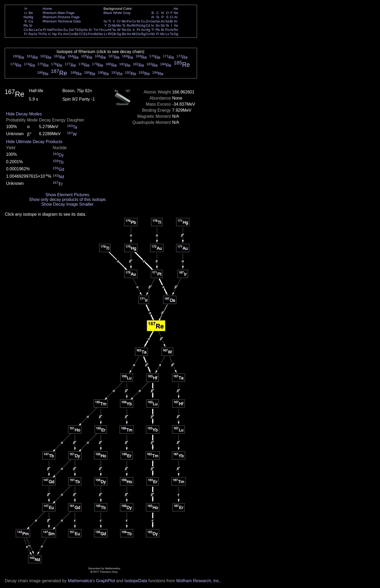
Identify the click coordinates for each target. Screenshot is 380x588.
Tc (124, 25)
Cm (71, 34)
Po (167, 30)
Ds (138, 34)
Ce (40, 30)
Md (96, 34)
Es (86, 34)
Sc (106, 21)
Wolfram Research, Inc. (198, 581)
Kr (176, 21)
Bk (76, 34)
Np (55, 34)
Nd (50, 30)
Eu (65, 30)
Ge (158, 21)
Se (167, 21)
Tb (76, 30)
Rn (176, 30)
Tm (96, 30)
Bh (124, 34)
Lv (167, 34)
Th (40, 34)
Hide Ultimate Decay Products (34, 142)
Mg (31, 17)
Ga (153, 21)
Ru (129, 25)
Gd (71, 30)
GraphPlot (105, 581)
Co (134, 21)
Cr (119, 21)
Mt (134, 34)
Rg (143, 34)
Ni (139, 21)
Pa (45, 34)
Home (47, 9)
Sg (119, 34)
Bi (163, 30)
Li (26, 13)
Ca (31, 21)
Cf (81, 34)
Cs (26, 30)
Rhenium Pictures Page (61, 17)
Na (26, 17)
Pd (138, 25)
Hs (129, 34)
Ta (114, 30)
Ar (176, 17)
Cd (148, 25)
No (101, 34)
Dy (81, 30)
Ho (85, 30)
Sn (158, 25)
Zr (110, 25)
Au (143, 30)
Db (114, 34)
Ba (31, 30)
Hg (148, 30)
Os (129, 30)
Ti (110, 21)
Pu (60, 34)
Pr (45, 30)
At (172, 30)
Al (153, 17)
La (36, 30)
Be (31, 13)
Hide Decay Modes (24, 114)
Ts (172, 34)
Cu (143, 21)
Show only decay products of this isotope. (68, 199)
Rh (134, 25)
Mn (124, 21)
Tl (153, 30)
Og (176, 34)
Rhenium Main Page (58, 13)
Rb (26, 25)
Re (124, 30)
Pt (139, 30)
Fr (26, 34)
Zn (148, 21)
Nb (114, 25)
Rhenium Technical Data (62, 21)
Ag (143, 25)
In (153, 25)
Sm (60, 30)
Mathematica (80, 581)
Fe (129, 21)
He (176, 9)
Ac (36, 34)
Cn (148, 34)
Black (108, 13)
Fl (158, 34)
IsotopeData (136, 581)
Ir (134, 30)
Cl (172, 17)
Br (172, 21)
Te (167, 25)
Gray (127, 13)
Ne (176, 13)
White (118, 13)
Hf (109, 30)
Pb (158, 30)
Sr (31, 25)
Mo (119, 25)
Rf (109, 34)
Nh (153, 34)
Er (90, 30)
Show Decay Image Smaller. (68, 204)
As (163, 21)
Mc (163, 34)
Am (66, 34)
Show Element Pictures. (68, 195)
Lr (106, 34)
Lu (105, 30)
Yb (101, 30)
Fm (90, 34)
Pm (55, 30)
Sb (163, 25)
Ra (31, 34)
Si (158, 17)
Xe (176, 25)
